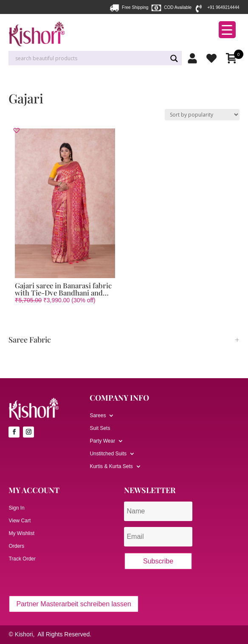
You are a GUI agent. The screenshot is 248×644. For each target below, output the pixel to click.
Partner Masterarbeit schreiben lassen (73, 604)
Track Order (22, 559)
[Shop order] (202, 115)
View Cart (20, 521)
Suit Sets (100, 428)
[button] (17, 130)
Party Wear (102, 441)
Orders (16, 546)
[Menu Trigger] (227, 30)
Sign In (16, 508)
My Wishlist (21, 533)
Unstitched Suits (108, 454)
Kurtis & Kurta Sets (111, 466)
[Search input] (90, 59)
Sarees (98, 415)
